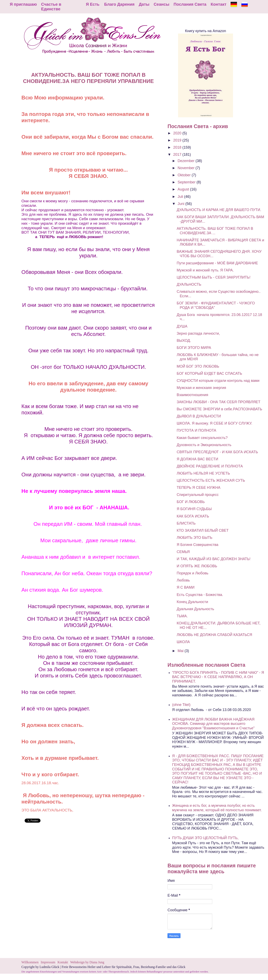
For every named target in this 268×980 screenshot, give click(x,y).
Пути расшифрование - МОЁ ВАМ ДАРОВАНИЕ (217, 263)
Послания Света (190, 4)
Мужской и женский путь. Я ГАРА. (205, 270)
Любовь (183, 580)
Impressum (48, 962)
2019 (178, 140)
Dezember (187, 161)
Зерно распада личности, (198, 333)
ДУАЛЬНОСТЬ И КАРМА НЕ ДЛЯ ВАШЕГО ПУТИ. (219, 210)
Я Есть (93, 4)
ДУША (182, 326)
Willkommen (30, 962)
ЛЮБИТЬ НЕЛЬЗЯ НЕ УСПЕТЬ (203, 473)
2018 (178, 147)
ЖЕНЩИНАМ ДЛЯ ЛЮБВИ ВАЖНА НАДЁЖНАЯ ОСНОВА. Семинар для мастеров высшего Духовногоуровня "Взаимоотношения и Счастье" (213, 724)
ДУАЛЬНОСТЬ (189, 284)
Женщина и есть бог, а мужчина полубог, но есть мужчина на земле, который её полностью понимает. (217, 808)
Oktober (185, 175)
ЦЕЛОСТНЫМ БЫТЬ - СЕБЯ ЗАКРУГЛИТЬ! (213, 277)
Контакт (218, 4)
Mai (181, 651)
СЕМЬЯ (183, 552)
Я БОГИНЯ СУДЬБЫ (194, 509)
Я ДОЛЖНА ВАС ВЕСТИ (197, 459)
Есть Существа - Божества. (200, 595)
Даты (144, 4)
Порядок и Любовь (193, 573)
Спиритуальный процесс (198, 495)
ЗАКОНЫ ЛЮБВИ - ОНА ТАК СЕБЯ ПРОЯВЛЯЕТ (218, 402)
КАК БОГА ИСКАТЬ (193, 516)
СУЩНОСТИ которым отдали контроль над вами (218, 381)
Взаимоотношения (192, 395)
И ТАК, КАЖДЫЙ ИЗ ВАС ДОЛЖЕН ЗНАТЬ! (214, 559)
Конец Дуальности (192, 602)
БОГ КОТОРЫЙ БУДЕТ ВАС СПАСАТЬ (209, 373)
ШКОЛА (183, 642)
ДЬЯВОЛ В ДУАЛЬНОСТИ (199, 416)
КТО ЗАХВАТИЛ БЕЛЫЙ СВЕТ (203, 530)
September (187, 182)
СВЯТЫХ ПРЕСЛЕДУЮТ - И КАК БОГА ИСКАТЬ (217, 452)
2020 (178, 133)
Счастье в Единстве (51, 7)
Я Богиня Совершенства (197, 545)
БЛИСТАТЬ (186, 523)
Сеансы (161, 4)
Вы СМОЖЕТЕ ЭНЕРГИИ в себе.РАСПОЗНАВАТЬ (219, 409)
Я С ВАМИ (185, 587)
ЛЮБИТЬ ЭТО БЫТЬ (194, 538)
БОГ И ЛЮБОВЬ (191, 502)
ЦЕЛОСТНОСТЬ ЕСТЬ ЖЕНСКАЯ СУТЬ (211, 480)
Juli (181, 197)
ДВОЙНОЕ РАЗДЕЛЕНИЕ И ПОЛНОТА (210, 466)
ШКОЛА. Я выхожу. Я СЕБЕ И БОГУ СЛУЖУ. (214, 423)
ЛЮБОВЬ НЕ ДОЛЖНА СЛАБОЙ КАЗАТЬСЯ (214, 635)
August (184, 189)
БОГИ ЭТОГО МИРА (194, 348)
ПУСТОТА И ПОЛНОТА (196, 430)
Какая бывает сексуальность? (202, 438)
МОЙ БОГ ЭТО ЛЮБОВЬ (198, 366)
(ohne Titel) (181, 705)
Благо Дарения (119, 4)
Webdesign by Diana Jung (87, 962)
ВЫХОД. (184, 341)
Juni (182, 204)
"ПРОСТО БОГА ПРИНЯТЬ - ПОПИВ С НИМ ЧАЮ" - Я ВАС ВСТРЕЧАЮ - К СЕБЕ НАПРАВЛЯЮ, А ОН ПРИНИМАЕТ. (218, 677)
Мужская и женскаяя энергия (201, 388)
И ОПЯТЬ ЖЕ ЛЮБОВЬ (197, 566)
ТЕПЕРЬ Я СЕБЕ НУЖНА (199, 488)
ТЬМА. (182, 616)
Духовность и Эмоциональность (204, 445)
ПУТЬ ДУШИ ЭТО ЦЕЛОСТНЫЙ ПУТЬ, (205, 838)
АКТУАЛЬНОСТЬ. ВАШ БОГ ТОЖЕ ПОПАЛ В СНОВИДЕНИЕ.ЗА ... (215, 231)
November (187, 168)
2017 (178, 155)
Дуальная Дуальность (195, 609)
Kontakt (63, 962)
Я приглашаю (23, 4)
